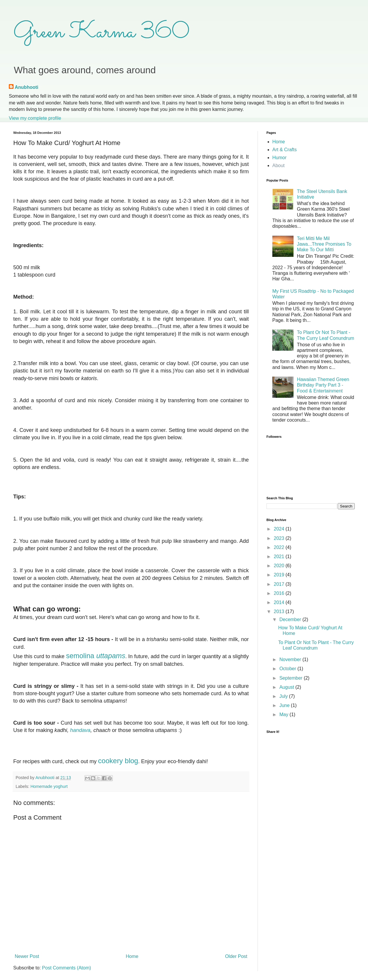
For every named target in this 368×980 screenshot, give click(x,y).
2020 (280, 566)
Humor (279, 158)
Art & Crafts (285, 150)
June (285, 705)
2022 (280, 547)
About (279, 165)
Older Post (236, 956)
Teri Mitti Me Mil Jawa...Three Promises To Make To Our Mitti (324, 244)
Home (132, 956)
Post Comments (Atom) (67, 968)
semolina (96, 656)
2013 (280, 612)
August (287, 687)
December (291, 619)
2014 (280, 602)
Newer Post (27, 956)
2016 (280, 593)
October (288, 669)
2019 (280, 575)
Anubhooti (26, 87)
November (291, 659)
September (292, 678)
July (284, 696)
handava (79, 730)
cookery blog (118, 761)
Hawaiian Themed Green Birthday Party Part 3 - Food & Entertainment (323, 385)
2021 (280, 556)
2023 (280, 538)
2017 (280, 584)
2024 (280, 529)
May (285, 714)
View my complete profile (35, 118)
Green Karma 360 (101, 32)
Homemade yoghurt (49, 786)
